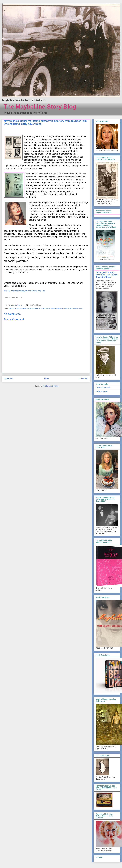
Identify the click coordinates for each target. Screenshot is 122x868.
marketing (80, 308)
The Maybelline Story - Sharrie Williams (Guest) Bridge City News (106, 275)
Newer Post (8, 379)
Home (46, 379)
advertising (72, 308)
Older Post (84, 379)
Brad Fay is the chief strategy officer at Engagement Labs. (25, 291)
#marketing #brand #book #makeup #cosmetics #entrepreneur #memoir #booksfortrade (38, 308)
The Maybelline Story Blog (40, 107)
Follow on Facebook (103, 388)
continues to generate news (48, 205)
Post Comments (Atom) (50, 386)
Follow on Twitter (102, 391)
